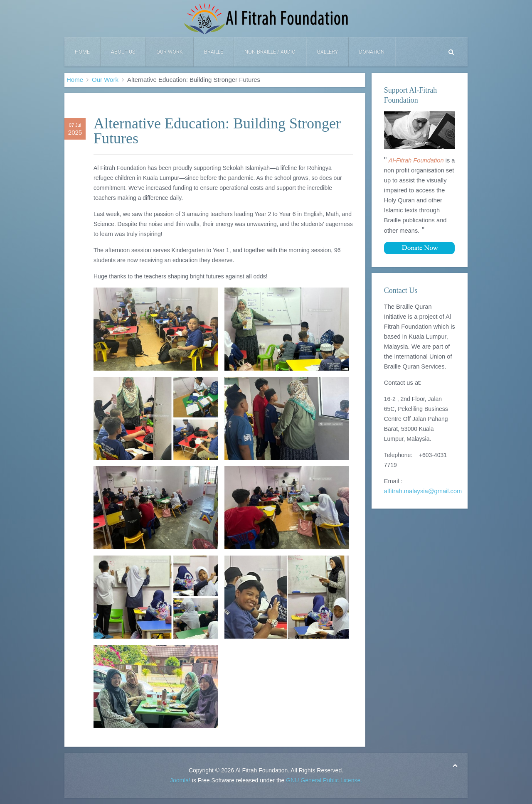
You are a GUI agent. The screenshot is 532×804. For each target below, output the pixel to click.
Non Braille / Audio (270, 52)
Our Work (170, 52)
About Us (123, 52)
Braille (214, 52)
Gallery (327, 52)
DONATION (372, 52)
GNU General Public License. (324, 780)
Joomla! (180, 780)
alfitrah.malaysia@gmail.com (423, 491)
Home (82, 52)
